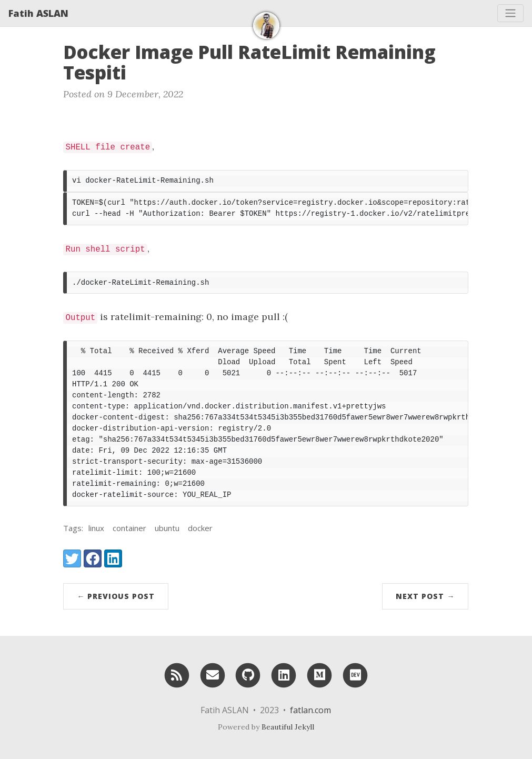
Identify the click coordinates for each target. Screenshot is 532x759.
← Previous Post (116, 596)
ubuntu (167, 528)
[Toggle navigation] (510, 13)
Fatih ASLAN (38, 13)
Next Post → (425, 596)
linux (96, 528)
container (129, 528)
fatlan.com (310, 710)
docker (200, 528)
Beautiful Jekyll (288, 727)
